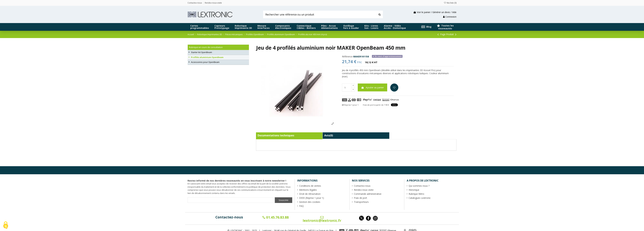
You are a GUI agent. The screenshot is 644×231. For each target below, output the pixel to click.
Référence (347, 57)
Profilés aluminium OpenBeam (207, 57)
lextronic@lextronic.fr (322, 219)
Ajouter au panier (372, 87)
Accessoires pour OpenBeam (205, 62)
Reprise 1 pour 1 (350, 105)
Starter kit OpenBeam (201, 52)
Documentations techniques (276, 135)
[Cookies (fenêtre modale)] (6, 225)
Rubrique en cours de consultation (206, 47)
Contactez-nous (229, 217)
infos (394, 105)
